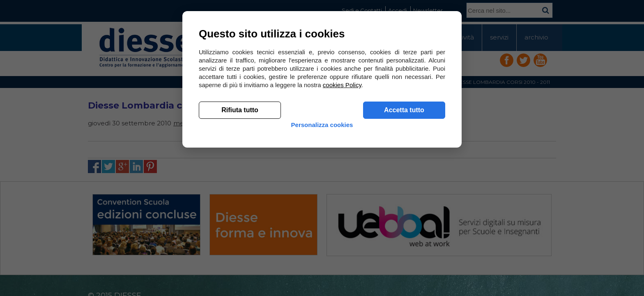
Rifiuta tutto (240, 230)
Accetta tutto (404, 230)
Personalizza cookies (322, 252)
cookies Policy (342, 205)
